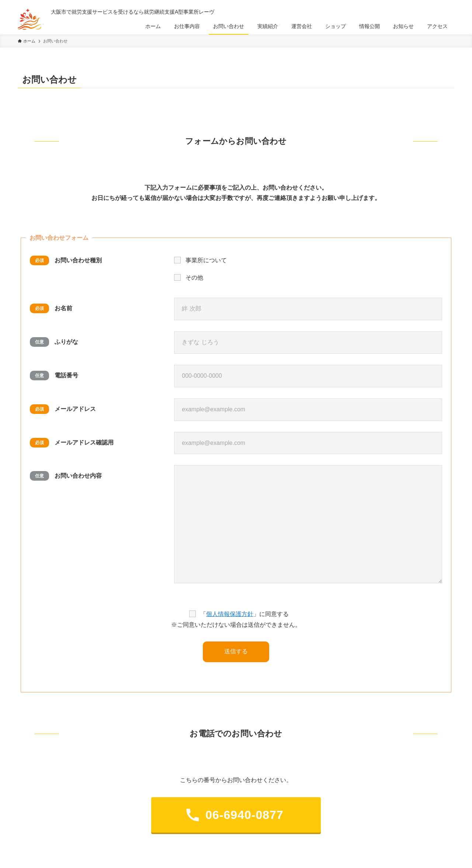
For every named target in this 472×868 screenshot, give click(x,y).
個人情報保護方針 (230, 614)
